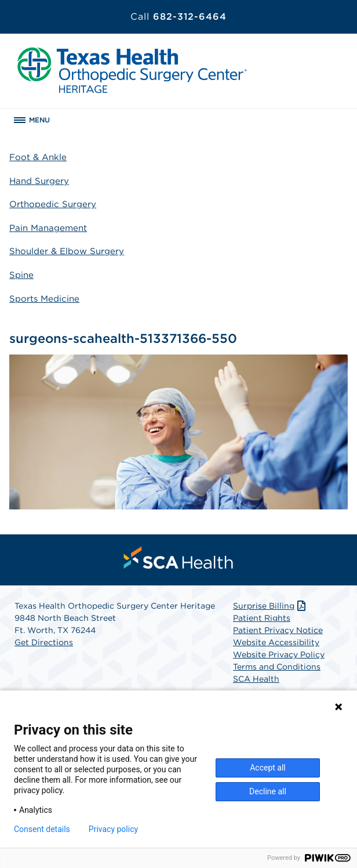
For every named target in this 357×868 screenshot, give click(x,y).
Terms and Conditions (277, 667)
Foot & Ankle (38, 157)
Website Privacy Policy (279, 654)
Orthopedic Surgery (53, 204)
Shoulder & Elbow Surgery (67, 251)
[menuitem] (178, 558)
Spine (21, 275)
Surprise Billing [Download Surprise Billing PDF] (270, 606)
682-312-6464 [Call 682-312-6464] (178, 17)
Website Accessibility (276, 642)
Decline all (268, 791)
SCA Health (256, 679)
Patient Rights (262, 618)
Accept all (268, 768)
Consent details (42, 829)
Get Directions (44, 642)
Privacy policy (113, 829)
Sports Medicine (44, 299)
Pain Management (48, 228)
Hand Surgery (39, 181)
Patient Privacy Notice (278, 630)
